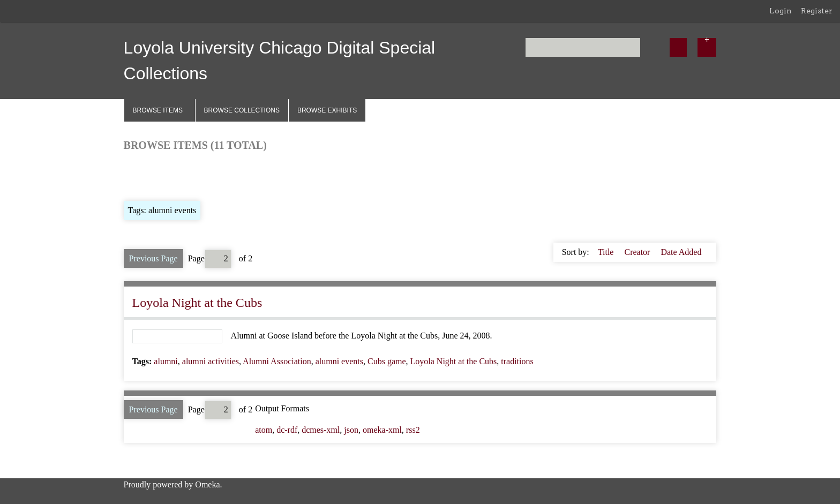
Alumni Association (277, 361)
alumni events (339, 361)
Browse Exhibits (327, 110)
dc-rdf (287, 430)
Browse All (143, 175)
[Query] (583, 47)
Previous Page (153, 258)
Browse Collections (242, 110)
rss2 (413, 430)
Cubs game (387, 361)
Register (817, 11)
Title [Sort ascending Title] (607, 252)
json (351, 430)
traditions (517, 361)
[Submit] (678, 47)
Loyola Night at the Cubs (197, 303)
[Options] (707, 47)
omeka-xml (382, 430)
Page (210, 259)
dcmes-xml (321, 430)
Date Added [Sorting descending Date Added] (681, 252)
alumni (166, 361)
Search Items (253, 175)
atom (264, 430)
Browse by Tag (197, 175)
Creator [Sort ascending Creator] (638, 252)
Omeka (207, 484)
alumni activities (211, 361)
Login (781, 11)
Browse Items (158, 110)
